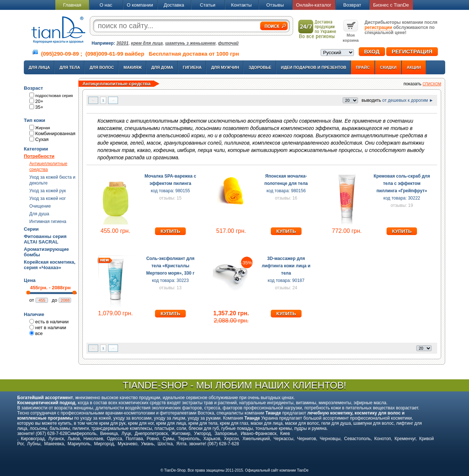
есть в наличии (52, 322)
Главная (72, 5)
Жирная (43, 128)
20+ (39, 101)
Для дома (162, 67)
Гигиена (192, 67)
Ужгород (202, 434)
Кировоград (33, 439)
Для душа (39, 214)
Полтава (134, 439)
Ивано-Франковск (258, 434)
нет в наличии (51, 328)
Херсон (231, 439)
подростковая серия (54, 96)
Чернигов (307, 439)
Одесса (115, 439)
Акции (414, 67)
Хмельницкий (256, 439)
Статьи (208, 5)
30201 (123, 43)
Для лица (39, 67)
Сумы (168, 439)
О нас (106, 5)
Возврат (352, 5)
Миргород (104, 444)
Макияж (133, 67)
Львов (73, 439)
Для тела (70, 67)
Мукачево (128, 444)
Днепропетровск (151, 434)
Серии (31, 229)
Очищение (40, 206)
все (39, 333)
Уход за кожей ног (48, 198)
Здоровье (260, 67)
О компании (140, 5)
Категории (36, 149)
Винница (109, 434)
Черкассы (284, 439)
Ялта (181, 444)
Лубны (34, 444)
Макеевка (54, 444)
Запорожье (226, 434)
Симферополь (82, 434)
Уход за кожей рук (48, 191)
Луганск (56, 439)
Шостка (165, 444)
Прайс (363, 67)
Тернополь (189, 439)
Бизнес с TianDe (391, 5)
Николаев (93, 439)
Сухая (42, 139)
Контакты (241, 5)
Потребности (39, 156)
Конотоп (383, 439)
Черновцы (330, 439)
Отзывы (275, 5)
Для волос (102, 67)
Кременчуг (405, 439)
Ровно (153, 439)
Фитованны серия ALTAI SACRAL (45, 239)
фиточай (228, 43)
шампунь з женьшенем (190, 43)
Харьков (212, 439)
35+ (39, 107)
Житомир (181, 434)
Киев (285, 434)
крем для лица (147, 43)
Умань (147, 444)
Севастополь (357, 439)
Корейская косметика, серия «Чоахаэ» (50, 265)
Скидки (388, 67)
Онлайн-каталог (314, 5)
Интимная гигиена (48, 222)
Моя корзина (351, 35)
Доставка (174, 5)
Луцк (126, 434)
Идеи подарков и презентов (314, 67)
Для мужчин (225, 67)
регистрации (378, 27)
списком (432, 84)
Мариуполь (79, 444)
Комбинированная (55, 133)
